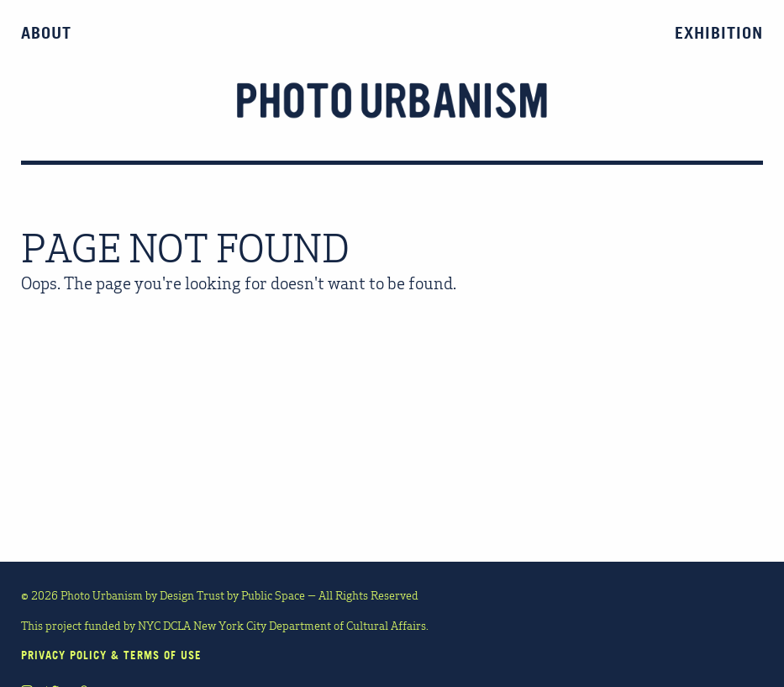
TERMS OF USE (163, 655)
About (46, 33)
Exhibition (719, 33)
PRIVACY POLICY (64, 655)
